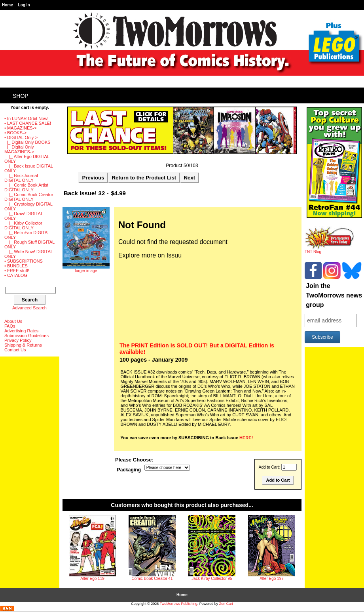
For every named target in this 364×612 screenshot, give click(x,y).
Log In (24, 5)
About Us (13, 321)
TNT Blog (329, 250)
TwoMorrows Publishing (179, 604)
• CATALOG (16, 275)
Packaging (129, 470)
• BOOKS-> (15, 133)
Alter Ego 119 (92, 579)
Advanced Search (29, 308)
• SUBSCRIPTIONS (24, 261)
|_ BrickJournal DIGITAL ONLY (21, 178)
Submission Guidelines (27, 336)
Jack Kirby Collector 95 (212, 579)
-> (21, 137)
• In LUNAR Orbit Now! (26, 118)
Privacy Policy (18, 340)
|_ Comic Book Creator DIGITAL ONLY (29, 197)
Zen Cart (226, 604)
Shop (21, 96)
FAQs (10, 326)
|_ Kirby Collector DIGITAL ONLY (23, 225)
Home (8, 5)
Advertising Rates (21, 331)
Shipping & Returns (23, 345)
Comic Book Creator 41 (152, 579)
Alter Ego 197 (272, 579)
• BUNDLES (16, 266)
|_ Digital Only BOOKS (27, 142)
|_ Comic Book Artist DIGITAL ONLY (26, 187)
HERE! (246, 438)
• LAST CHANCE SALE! (28, 123)
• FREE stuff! (17, 271)
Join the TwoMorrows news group (334, 295)
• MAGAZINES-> (21, 128)
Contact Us (15, 350)
